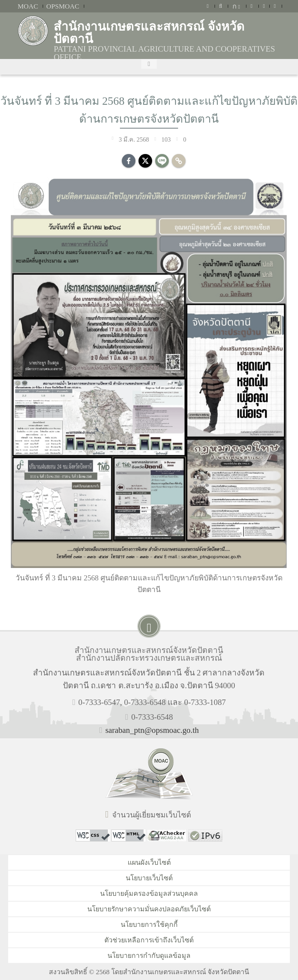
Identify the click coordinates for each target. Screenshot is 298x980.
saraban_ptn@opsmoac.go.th (152, 730)
